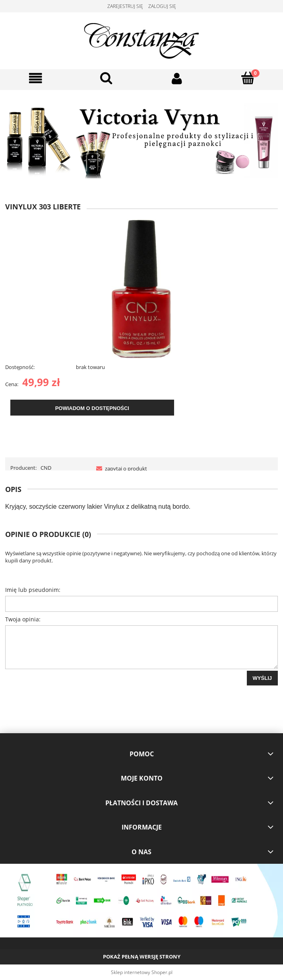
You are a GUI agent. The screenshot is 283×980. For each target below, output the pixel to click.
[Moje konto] (177, 79)
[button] (35, 79)
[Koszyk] (248, 78)
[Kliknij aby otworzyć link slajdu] (141, 141)
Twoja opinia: (23, 619)
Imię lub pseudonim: (33, 590)
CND (46, 468)
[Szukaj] (106, 78)
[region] (141, 141)
